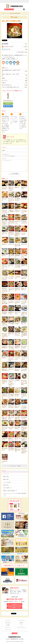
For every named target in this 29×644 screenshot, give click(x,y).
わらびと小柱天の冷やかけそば (18, 302)
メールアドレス (5, 154)
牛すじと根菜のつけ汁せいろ (24, 370)
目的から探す (6, 485)
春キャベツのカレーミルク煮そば (5, 429)
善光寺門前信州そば (8, 101)
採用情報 (21, 623)
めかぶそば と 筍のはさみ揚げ (18, 245)
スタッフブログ (21, 620)
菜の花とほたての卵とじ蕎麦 (5, 396)
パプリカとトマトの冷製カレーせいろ (24, 407)
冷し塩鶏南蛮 (11, 324)
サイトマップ (8, 630)
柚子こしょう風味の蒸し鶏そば (18, 450)
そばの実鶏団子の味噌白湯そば (24, 335)
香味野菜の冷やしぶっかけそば (11, 234)
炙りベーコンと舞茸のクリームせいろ (5, 223)
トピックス (8, 620)
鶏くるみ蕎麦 (24, 199)
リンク (21, 625)
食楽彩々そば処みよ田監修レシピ (10, 491)
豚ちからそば (24, 244)
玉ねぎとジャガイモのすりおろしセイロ (5, 211)
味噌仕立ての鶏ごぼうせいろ (18, 290)
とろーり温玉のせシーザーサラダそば (5, 278)
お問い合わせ (8, 623)
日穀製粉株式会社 (15, 6)
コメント (4, 158)
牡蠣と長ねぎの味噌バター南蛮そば (18, 234)
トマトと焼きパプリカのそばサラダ (24, 302)
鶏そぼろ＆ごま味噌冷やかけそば (5, 382)
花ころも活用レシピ (7, 488)
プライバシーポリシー (21, 627)
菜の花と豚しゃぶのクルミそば (24, 396)
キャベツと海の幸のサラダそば (11, 290)
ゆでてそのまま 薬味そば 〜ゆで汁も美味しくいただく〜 (11, 383)
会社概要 (8, 625)
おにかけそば (11, 244)
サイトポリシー (8, 627)
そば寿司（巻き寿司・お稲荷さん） (24, 314)
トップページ (3, 13)
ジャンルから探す (7, 482)
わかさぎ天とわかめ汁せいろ (11, 302)
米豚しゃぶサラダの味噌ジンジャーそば (11, 348)
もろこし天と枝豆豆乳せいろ (5, 189)
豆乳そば (4, 255)
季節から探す (6, 479)
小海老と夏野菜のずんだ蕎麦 (11, 223)
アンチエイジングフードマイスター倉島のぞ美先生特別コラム (15, 494)
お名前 (3, 150)
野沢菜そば (4, 358)
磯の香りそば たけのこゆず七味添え (24, 429)
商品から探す (6, 477)
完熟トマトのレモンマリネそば (5, 267)
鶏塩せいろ (17, 187)
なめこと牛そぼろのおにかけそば (11, 359)
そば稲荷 (17, 324)
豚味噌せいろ (24, 265)
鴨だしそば (24, 324)
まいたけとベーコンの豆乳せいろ (24, 211)
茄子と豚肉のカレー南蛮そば (11, 396)
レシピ (8, 13)
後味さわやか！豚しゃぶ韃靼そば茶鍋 (5, 302)
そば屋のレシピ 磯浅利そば (11, 211)
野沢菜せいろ (5, 244)
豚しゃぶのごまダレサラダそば (11, 200)
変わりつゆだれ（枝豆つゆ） (24, 348)
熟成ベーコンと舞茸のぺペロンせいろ (11, 189)
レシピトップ (6, 474)
